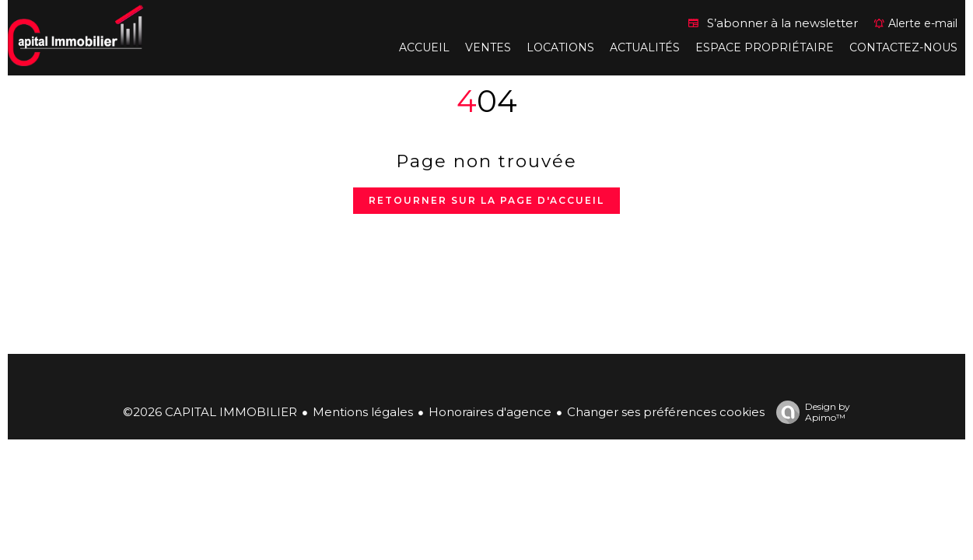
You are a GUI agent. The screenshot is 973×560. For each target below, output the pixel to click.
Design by (809, 412)
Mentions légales (363, 412)
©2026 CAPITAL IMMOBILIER (210, 412)
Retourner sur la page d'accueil (486, 200)
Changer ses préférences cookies (666, 412)
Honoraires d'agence (490, 412)
